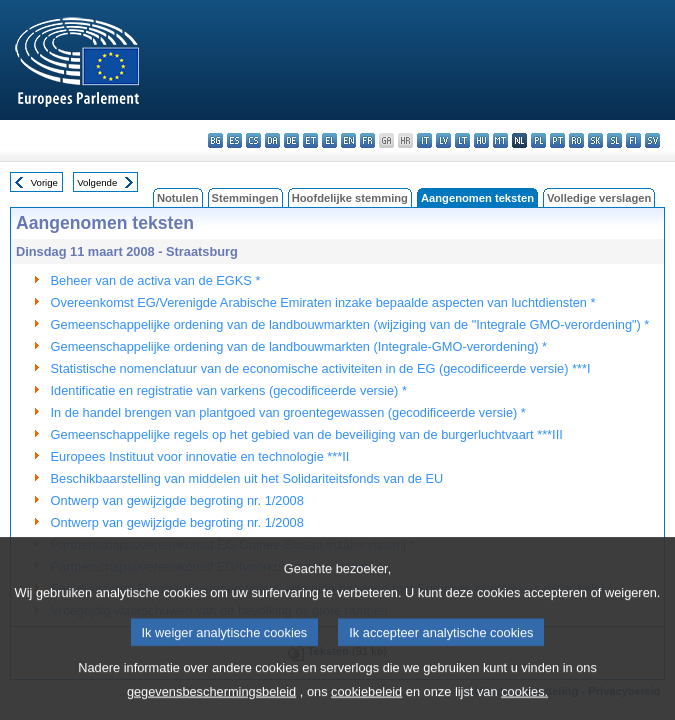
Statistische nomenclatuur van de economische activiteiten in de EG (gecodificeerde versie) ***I (321, 368)
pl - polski (538, 140)
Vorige (44, 182)
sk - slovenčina (595, 140)
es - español (234, 140)
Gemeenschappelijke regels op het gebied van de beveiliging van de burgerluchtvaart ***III (307, 434)
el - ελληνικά (329, 140)
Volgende (97, 182)
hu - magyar (481, 140)
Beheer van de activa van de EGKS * (156, 280)
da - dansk (272, 140)
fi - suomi (633, 140)
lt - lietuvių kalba (462, 140)
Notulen (178, 198)
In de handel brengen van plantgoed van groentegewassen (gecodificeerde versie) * (288, 412)
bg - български (215, 140)
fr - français (367, 140)
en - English (348, 140)
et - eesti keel (310, 140)
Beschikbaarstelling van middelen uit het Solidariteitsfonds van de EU (247, 478)
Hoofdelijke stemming (350, 198)
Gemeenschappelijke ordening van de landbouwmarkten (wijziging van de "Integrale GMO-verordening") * (350, 324)
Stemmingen (245, 198)
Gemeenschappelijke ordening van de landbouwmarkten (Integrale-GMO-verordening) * (299, 346)
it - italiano (424, 140)
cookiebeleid (366, 705)
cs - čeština (253, 140)
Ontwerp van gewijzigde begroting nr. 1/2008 (177, 500)
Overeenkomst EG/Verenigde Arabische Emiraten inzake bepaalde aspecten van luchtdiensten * (323, 302)
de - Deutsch (291, 140)
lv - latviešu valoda (443, 140)
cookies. (524, 705)
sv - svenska (652, 140)
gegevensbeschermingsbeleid (211, 705)
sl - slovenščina (614, 140)
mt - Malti (500, 140)
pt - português (557, 140)
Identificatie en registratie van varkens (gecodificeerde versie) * (229, 390)
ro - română (576, 140)
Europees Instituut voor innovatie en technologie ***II (200, 456)
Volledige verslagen (599, 198)
